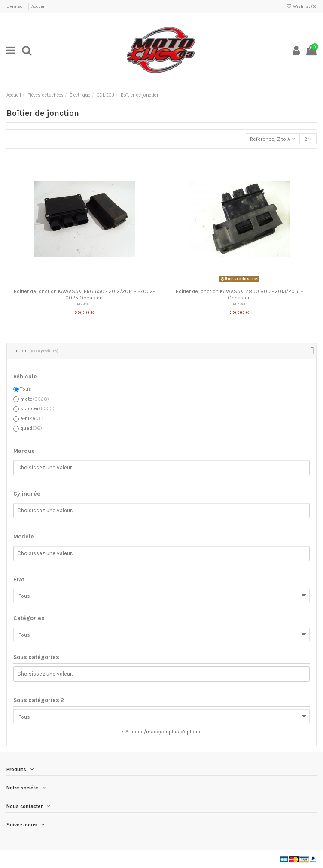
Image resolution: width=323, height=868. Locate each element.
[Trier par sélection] (273, 139)
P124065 (84, 304)
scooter (37, 408)
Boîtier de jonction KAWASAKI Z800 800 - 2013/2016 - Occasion (239, 294)
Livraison (16, 6)
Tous (26, 389)
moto (35, 399)
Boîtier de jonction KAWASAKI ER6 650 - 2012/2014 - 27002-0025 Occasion (84, 294)
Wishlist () (302, 6)
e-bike (32, 418)
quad (31, 428)
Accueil (38, 6)
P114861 (239, 304)
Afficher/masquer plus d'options (164, 732)
